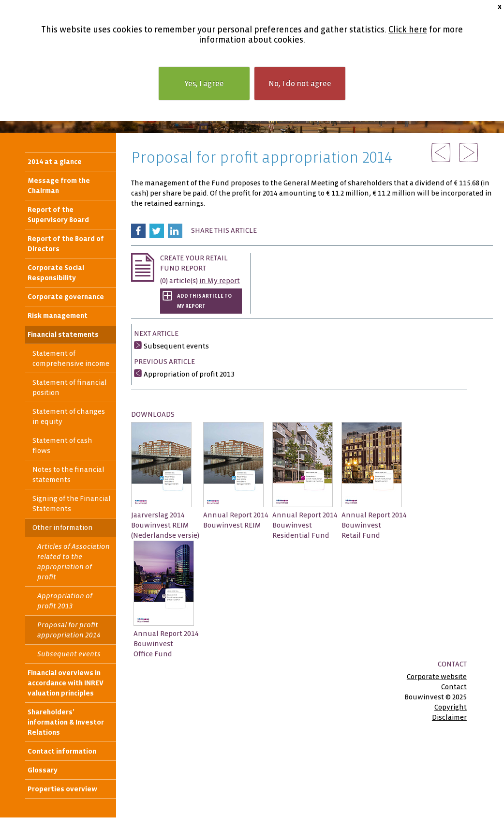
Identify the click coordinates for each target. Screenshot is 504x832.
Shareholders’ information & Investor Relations (66, 722)
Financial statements (63, 334)
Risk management (58, 316)
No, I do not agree (300, 83)
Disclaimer (449, 717)
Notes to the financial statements (68, 475)
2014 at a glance (55, 162)
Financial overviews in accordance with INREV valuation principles (66, 683)
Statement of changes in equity (69, 416)
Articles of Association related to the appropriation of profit (74, 562)
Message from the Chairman (59, 186)
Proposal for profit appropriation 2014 (69, 630)
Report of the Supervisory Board (58, 215)
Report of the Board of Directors (66, 244)
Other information (63, 528)
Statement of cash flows (62, 446)
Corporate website (437, 677)
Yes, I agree (204, 83)
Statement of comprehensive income (71, 358)
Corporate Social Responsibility (56, 273)
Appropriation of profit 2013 (65, 601)
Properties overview (62, 789)
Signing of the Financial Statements (72, 504)
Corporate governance (66, 297)
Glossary (43, 770)
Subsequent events (69, 654)
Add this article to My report (204, 301)
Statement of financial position (70, 387)
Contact (454, 687)
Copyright (451, 707)
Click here (408, 30)
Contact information (62, 751)
